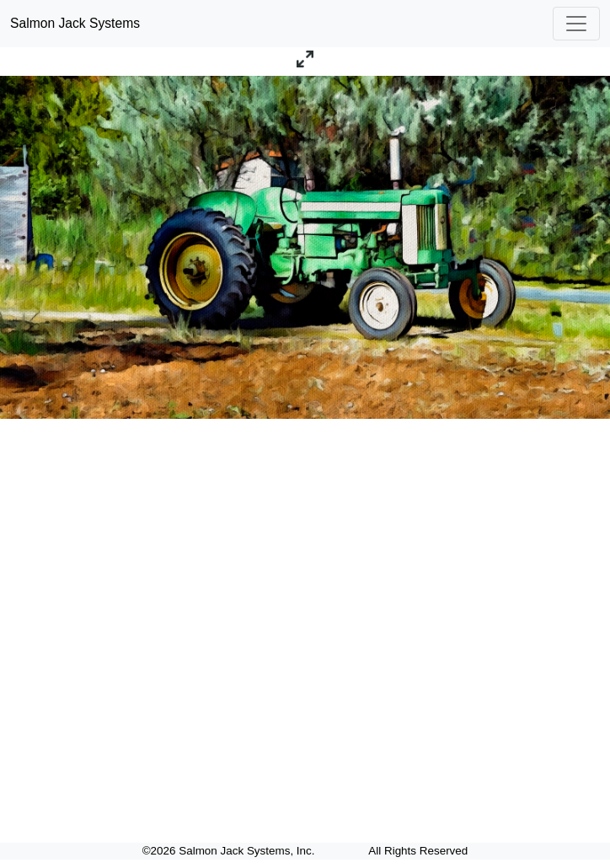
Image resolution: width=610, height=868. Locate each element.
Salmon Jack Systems (75, 23)
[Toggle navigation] (576, 24)
